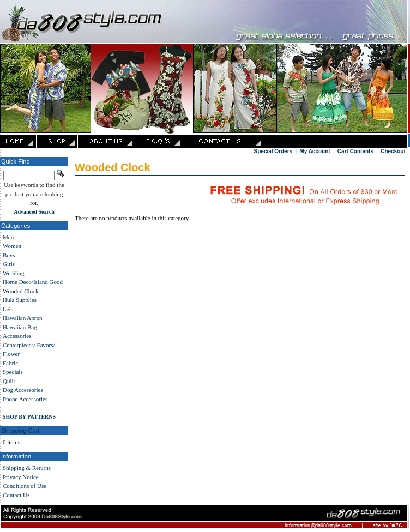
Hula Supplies (20, 300)
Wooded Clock (20, 291)
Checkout (393, 151)
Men (8, 237)
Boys (9, 255)
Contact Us (16, 495)
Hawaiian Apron (22, 318)
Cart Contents (355, 151)
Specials (13, 372)
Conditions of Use (25, 486)
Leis (8, 309)
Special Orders (273, 151)
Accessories (17, 336)
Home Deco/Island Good (33, 282)
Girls (9, 264)
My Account (315, 151)
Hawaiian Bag (20, 327)
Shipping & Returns (27, 468)
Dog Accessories (23, 390)
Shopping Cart (20, 431)
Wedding (13, 273)
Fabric (10, 363)
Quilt (9, 381)
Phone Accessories (25, 399)
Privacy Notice (21, 477)
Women (12, 246)
